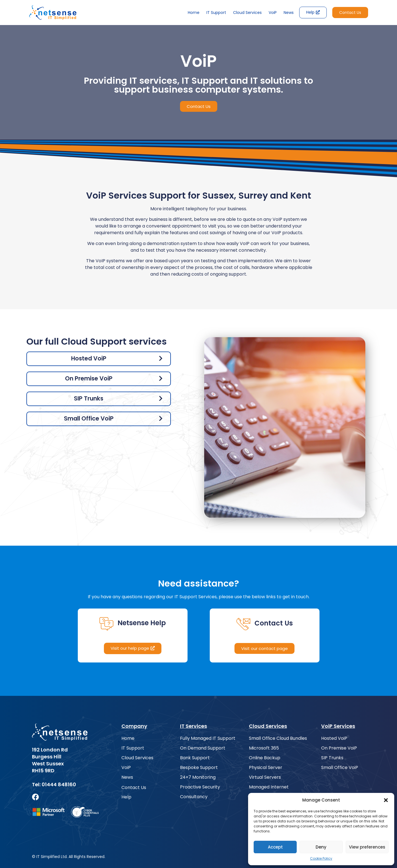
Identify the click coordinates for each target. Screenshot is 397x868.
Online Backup (265, 758)
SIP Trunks (332, 758)
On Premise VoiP (339, 748)
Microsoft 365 (264, 748)
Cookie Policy (321, 858)
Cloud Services (247, 13)
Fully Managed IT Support (208, 738)
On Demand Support (203, 748)
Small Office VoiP (340, 768)
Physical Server (266, 768)
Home (194, 13)
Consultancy (194, 797)
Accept (275, 847)
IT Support (216, 13)
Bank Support (195, 758)
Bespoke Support (199, 768)
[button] (386, 800)
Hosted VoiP (334, 738)
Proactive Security (200, 787)
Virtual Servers (265, 777)
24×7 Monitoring (198, 777)
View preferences (367, 847)
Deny (321, 847)
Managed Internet (269, 787)
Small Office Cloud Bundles (278, 738)
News (289, 13)
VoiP (273, 13)
